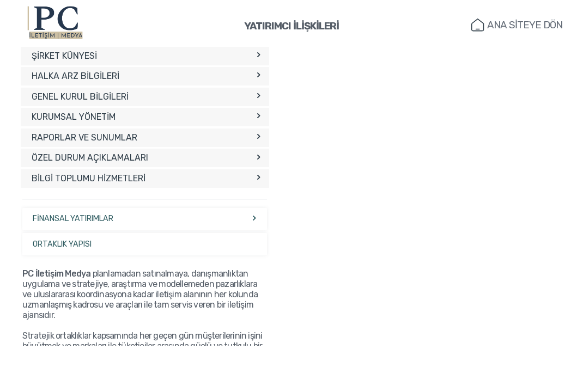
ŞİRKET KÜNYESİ (146, 56)
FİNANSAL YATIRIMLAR (145, 219)
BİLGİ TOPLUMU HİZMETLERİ (146, 178)
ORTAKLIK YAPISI (62, 244)
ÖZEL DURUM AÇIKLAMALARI (146, 158)
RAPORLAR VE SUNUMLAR (146, 137)
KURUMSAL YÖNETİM (146, 117)
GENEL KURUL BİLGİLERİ (146, 97)
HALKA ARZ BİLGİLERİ (146, 76)
